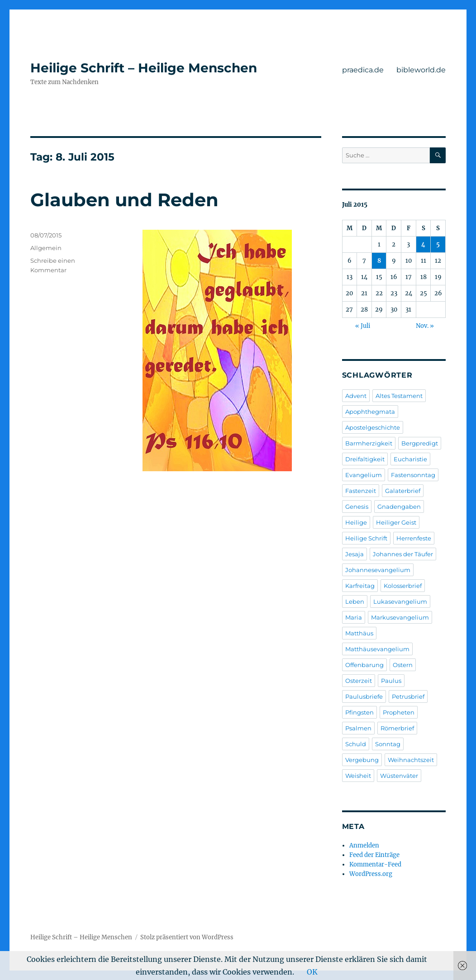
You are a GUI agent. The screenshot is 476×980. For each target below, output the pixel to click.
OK (312, 972)
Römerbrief (397, 728)
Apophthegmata (370, 412)
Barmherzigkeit (369, 443)
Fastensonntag (413, 475)
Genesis (357, 507)
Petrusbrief (408, 696)
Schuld (356, 744)
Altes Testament (399, 396)
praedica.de (363, 70)
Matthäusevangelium (377, 649)
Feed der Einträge (374, 855)
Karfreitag (360, 586)
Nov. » (425, 326)
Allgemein (46, 248)
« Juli (363, 326)
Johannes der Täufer (403, 554)
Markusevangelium (400, 617)
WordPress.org (371, 874)
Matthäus (359, 633)
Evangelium (364, 475)
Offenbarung (364, 665)
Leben (355, 601)
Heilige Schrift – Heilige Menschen (144, 68)
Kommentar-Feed (375, 864)
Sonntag (388, 744)
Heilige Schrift (366, 538)
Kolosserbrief (403, 586)
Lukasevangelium (400, 601)
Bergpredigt (420, 443)
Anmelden (364, 845)
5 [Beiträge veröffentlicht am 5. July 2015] (438, 244)
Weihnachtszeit (411, 760)
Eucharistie (410, 459)
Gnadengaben (399, 507)
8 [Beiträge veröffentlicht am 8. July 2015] (379, 261)
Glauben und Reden (124, 200)
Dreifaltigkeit (365, 459)
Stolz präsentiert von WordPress (187, 937)
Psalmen (358, 728)
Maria (354, 617)
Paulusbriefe (364, 696)
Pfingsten (359, 712)
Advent (356, 396)
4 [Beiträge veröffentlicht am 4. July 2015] (423, 244)
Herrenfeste (414, 538)
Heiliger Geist (396, 522)
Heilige (356, 522)
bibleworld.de (421, 70)
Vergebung (362, 760)
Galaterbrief (403, 491)
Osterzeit (359, 681)
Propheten (399, 712)
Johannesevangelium (378, 570)
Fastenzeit (361, 491)
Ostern (403, 665)
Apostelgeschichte (373, 427)
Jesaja (355, 554)
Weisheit (358, 776)
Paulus (391, 681)
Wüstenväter (399, 776)
